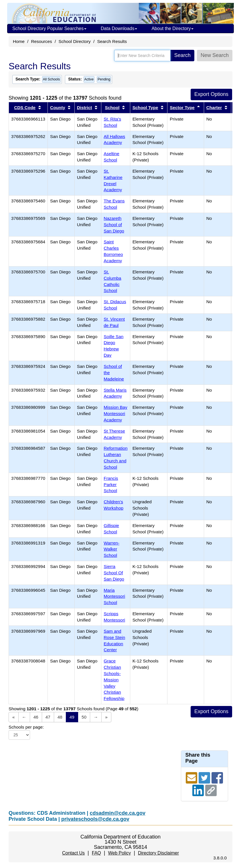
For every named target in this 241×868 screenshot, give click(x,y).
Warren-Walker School (111, 549)
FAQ (96, 853)
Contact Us (73, 853)
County (58, 107)
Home (19, 41)
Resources (42, 41)
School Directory (74, 41)
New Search (215, 55)
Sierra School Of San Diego (114, 573)
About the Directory (172, 28)
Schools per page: (26, 727)
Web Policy (119, 853)
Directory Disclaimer (158, 853)
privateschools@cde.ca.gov (95, 819)
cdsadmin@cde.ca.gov (117, 813)
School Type (145, 107)
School (112, 107)
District (85, 107)
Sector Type (182, 107)
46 (36, 717)
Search (182, 55)
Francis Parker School (111, 485)
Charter (214, 107)
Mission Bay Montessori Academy (115, 414)
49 (72, 717)
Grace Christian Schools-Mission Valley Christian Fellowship (114, 680)
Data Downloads (119, 28)
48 (60, 717)
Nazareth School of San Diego (114, 225)
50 (84, 717)
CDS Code (25, 107)
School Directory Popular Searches (49, 28)
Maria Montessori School (114, 596)
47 (48, 717)
